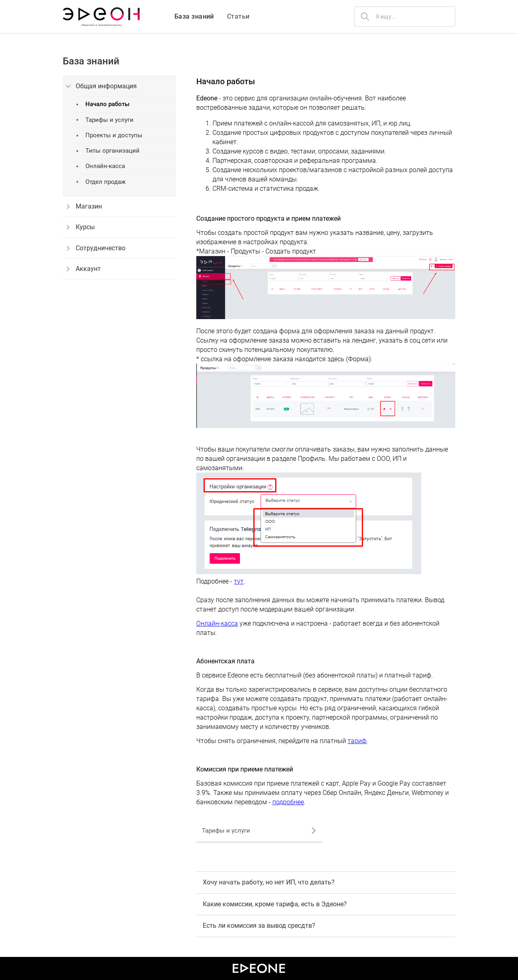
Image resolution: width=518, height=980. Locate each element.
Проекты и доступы (109, 135)
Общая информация (101, 86)
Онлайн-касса (101, 166)
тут (239, 581)
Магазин (84, 207)
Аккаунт (84, 269)
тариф (357, 741)
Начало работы (103, 104)
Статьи (238, 16)
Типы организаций (108, 151)
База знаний (194, 16)
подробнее (288, 802)
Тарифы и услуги (105, 120)
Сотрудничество (96, 248)
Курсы (81, 227)
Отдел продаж (101, 182)
